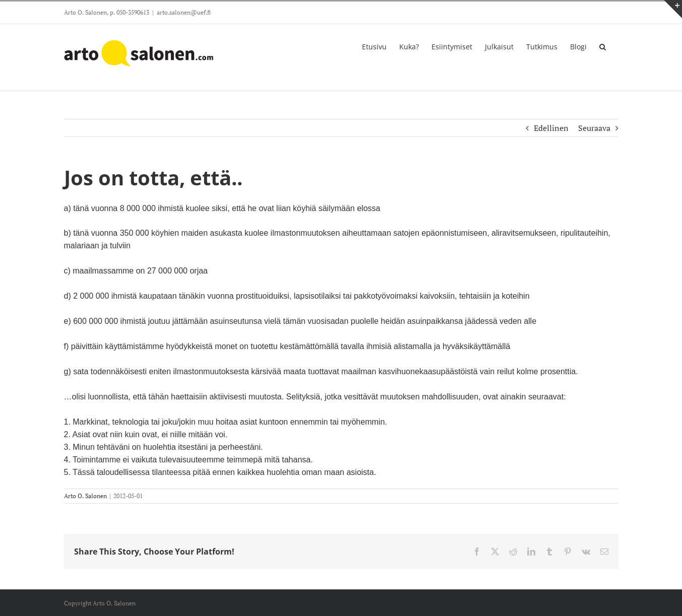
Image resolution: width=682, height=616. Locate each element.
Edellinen (551, 128)
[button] (603, 46)
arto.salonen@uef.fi (184, 12)
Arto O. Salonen (85, 496)
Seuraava (594, 128)
